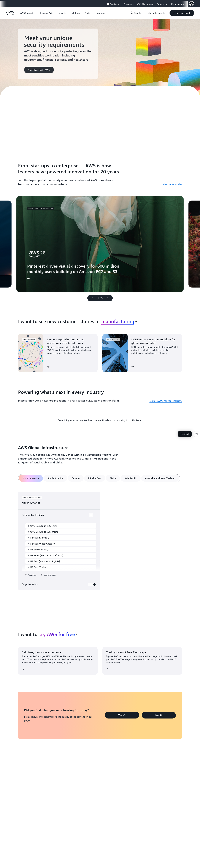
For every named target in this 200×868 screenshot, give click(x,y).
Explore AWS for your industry (166, 401)
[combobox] (119, 321)
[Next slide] (109, 298)
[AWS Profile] (192, 4)
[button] (47, 13)
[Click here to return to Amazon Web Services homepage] (10, 15)
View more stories (172, 184)
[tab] (31, 478)
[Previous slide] (91, 298)
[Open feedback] (197, 434)
